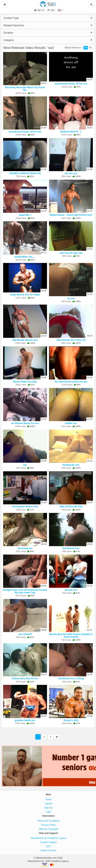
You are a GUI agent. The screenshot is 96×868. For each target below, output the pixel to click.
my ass (71, 298)
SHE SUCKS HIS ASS (71, 506)
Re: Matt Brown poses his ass (71, 382)
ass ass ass (71, 173)
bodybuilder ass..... (25, 257)
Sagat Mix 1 (25, 215)
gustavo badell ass (25, 720)
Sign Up (39, 10)
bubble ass (71, 423)
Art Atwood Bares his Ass (25, 423)
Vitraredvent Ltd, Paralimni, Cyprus (48, 838)
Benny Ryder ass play (25, 382)
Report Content (48, 850)
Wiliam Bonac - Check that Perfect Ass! (71, 215)
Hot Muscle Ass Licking (71, 678)
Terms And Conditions (48, 821)
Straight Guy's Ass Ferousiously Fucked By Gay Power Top (25, 591)
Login (51, 10)
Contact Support (48, 842)
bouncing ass (25, 548)
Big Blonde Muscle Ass (25, 340)
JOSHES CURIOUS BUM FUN (25, 173)
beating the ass (71, 465)
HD (90, 48)
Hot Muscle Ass (71, 548)
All (86, 48)
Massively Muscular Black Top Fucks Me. (25, 89)
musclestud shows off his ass (71, 84)
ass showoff (25, 634)
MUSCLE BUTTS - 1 (71, 132)
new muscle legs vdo (71, 253)
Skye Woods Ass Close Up (71, 340)
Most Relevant (74, 47)
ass (25, 465)
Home (48, 799)
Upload (48, 803)
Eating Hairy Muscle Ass (25, 678)
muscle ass (71, 590)
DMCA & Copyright (48, 829)
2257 (48, 846)
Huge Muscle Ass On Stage (25, 295)
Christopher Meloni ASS (25, 506)
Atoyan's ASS (71, 720)
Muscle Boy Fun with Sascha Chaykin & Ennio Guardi (71, 635)
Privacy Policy (48, 825)
